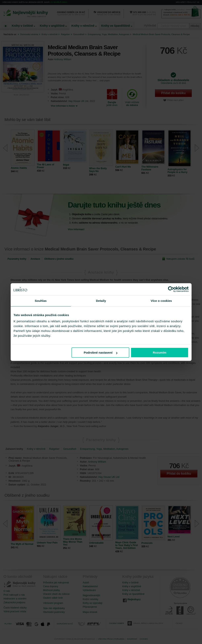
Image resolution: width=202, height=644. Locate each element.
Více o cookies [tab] (161, 301)
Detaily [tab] (101, 301)
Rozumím (160, 353)
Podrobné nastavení (100, 353)
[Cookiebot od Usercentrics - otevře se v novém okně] (171, 289)
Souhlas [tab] (41, 301)
